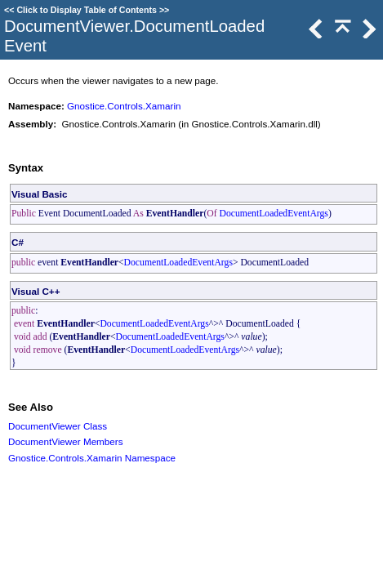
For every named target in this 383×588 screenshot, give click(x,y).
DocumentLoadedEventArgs (274, 214)
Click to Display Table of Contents (87, 10)
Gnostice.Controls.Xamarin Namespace (92, 458)
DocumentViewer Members (66, 441)
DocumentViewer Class (58, 426)
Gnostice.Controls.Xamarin (124, 106)
